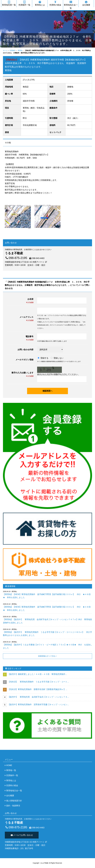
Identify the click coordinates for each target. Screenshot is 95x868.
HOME (9, 765)
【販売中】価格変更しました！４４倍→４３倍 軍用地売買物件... (37, 674)
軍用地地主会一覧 (71, 5)
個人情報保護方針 (14, 801)
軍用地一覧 (11, 770)
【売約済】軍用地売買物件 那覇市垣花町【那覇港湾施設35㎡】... (38, 689)
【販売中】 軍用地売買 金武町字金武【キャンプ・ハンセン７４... (38, 697)
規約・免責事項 (13, 806)
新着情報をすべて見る (47, 656)
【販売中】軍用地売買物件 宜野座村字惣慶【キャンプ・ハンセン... (38, 705)
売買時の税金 (55, 3)
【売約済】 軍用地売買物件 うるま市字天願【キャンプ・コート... (38, 682)
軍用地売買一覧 (9, 3)
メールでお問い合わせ (22, 835)
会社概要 (86, 3)
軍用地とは (40, 3)
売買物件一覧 (24, 3)
